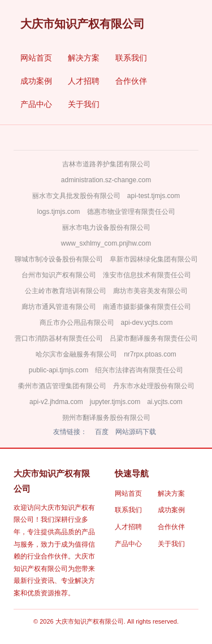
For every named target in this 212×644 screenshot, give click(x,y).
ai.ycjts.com (165, 402)
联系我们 (131, 58)
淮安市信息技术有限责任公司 (147, 275)
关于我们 (84, 104)
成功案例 (36, 81)
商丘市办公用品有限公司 (77, 323)
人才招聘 (84, 81)
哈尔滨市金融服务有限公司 (76, 354)
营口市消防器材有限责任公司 (59, 338)
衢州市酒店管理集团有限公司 (62, 386)
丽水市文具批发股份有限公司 (76, 196)
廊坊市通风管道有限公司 (59, 307)
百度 (102, 432)
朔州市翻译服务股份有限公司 (106, 418)
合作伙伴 (131, 81)
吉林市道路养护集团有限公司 (106, 164)
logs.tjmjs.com (58, 212)
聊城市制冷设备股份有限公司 (59, 259)
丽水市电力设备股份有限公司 (106, 227)
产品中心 (36, 104)
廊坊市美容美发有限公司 (150, 291)
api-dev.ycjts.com (147, 323)
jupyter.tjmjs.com (115, 402)
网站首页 (36, 58)
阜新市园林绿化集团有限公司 (154, 259)
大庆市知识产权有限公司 (83, 24)
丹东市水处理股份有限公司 (154, 386)
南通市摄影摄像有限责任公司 (147, 307)
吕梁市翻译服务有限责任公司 (154, 338)
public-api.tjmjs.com (59, 370)
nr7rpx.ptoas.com (150, 354)
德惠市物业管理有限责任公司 (131, 212)
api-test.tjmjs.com (153, 196)
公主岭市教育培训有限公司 (66, 291)
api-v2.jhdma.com (56, 402)
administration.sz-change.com (106, 180)
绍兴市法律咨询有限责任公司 (139, 370)
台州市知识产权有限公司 (59, 275)
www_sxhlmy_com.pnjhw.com (106, 243)
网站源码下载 (136, 432)
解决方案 (84, 58)
